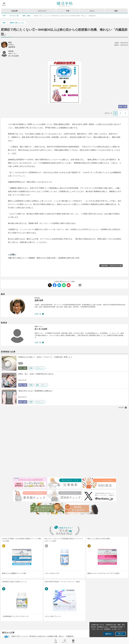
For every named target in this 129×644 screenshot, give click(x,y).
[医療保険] (30, 483)
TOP (4, 16)
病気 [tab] (116, 11)
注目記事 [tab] (15, 11)
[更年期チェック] (30, 496)
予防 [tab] (68, 11)
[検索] (64, 483)
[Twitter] (99, 496)
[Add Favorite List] (80, 285)
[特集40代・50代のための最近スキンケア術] (47, 509)
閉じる (121, 634)
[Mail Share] (69, 285)
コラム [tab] (92, 11)
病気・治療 (26, 16)
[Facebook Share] (55, 285)
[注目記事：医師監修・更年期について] (82, 509)
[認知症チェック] (64, 496)
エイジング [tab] (42, 11)
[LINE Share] (64, 285)
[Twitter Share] (50, 285)
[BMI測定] (99, 483)
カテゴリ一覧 (14, 16)
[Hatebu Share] (59, 285)
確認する (108, 634)
